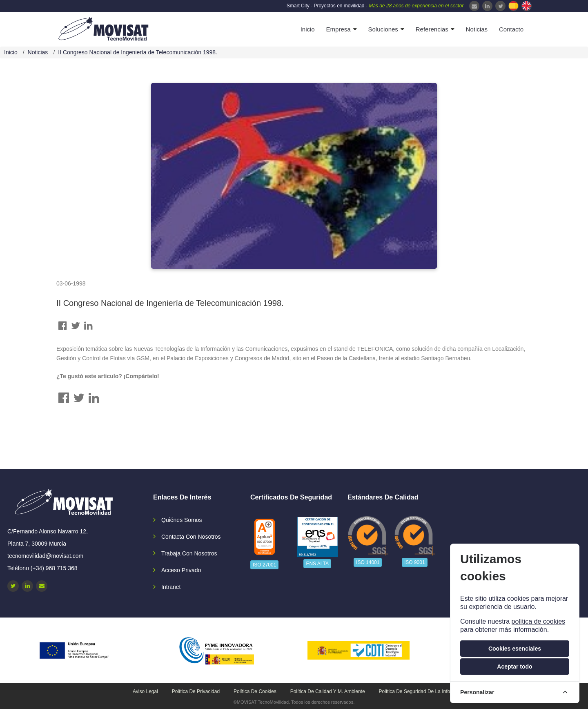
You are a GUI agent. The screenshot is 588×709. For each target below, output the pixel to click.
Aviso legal (145, 691)
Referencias (432, 29)
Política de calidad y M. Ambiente (328, 691)
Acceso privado (181, 570)
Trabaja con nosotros (189, 553)
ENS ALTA (317, 564)
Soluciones (383, 29)
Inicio (308, 29)
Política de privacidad (196, 691)
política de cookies (538, 621)
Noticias (477, 29)
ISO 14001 (368, 562)
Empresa (339, 29)
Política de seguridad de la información (423, 691)
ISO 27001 (264, 565)
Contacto (511, 29)
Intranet (171, 587)
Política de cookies (255, 691)
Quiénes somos (182, 520)
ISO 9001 (415, 562)
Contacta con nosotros (191, 537)
